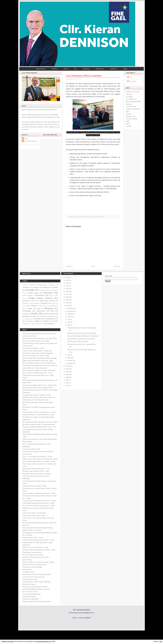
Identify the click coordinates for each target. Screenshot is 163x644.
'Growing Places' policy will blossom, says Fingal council (39, 338)
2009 (67, 374)
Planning (86, 69)
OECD (128, 124)
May (69, 325)
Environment (40, 295)
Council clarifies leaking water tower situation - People (39, 461)
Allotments (25, 285)
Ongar (30, 308)
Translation (28, 319)
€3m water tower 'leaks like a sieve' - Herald (36, 471)
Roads (35, 314)
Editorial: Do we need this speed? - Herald (35, 547)
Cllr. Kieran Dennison (31, 141)
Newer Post (69, 266)
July (69, 320)
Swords (56, 316)
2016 (67, 297)
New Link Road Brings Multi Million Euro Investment (83, 336)
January (70, 363)
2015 (67, 300)
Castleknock (46, 287)
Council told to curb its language (32, 567)
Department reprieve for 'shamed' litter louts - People (38, 415)
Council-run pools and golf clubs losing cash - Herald (38, 506)
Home (125, 69)
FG (76, 69)
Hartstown (34, 301)
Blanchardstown (42, 285)
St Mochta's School (45, 316)
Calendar (113, 69)
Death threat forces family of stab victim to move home (39, 397)
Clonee (55, 287)
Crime (50, 290)
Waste (30, 321)
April (69, 355)
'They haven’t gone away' (30, 579)
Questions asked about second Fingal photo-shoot (38, 388)
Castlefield (36, 287)
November (70, 311)
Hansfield (25, 301)
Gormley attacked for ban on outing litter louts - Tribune (39, 412)
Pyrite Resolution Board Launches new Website (81, 333)
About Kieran (41, 69)
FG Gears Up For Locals (30, 592)
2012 (67, 366)
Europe (51, 296)
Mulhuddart (53, 306)
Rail (52, 311)
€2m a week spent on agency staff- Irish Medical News (39, 363)
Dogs (55, 290)
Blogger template (8, 641)
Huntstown (25, 303)
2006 (67, 383)
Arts (32, 285)
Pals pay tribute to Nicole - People (33, 538)
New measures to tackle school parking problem (37, 574)
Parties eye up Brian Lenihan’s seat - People (36, 341)
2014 (67, 303)
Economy (76, 217)
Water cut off (49, 321)
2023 (67, 280)
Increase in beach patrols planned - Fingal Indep (37, 351)
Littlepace (34, 306)
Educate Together (27, 295)
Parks (39, 309)
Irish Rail (129, 126)
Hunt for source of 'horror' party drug (33, 577)
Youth (24, 324)
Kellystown (45, 303)
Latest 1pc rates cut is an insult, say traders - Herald (38, 562)
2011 (67, 369)
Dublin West (33, 293)
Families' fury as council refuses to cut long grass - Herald (40, 459)
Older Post (117, 266)
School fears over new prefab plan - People (36, 400)
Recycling (25, 314)
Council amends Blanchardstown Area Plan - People (38, 540)
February (70, 360)
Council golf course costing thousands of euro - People (39, 501)
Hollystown (52, 301)
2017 (67, 294)
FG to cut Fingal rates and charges (33, 555)
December (70, 308)
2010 (67, 372)
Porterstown (41, 311)
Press (66, 69)
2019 (67, 289)
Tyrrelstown (50, 319)
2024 (67, 277)
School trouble (27, 570)
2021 (67, 283)
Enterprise (83, 217)
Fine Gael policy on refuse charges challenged (36, 582)
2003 (67, 386)
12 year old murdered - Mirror (31, 449)
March (69, 358)
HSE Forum (100, 69)
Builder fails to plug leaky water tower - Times (36, 469)
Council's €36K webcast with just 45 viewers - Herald (38, 503)
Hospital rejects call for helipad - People (34, 486)
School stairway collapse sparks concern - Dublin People (40, 385)
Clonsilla (30, 290)
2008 (67, 377)
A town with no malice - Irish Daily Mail (34, 513)
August (69, 317)
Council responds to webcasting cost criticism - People (39, 493)
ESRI (128, 121)
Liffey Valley (25, 306)
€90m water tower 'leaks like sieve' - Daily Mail (36, 474)
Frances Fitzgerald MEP (133, 101)
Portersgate (27, 311)
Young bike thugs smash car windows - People (36, 395)
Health (42, 301)
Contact (55, 69)
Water (37, 321)
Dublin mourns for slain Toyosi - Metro (34, 515)
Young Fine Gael (131, 106)
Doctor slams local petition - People (33, 348)
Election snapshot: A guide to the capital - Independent (39, 370)
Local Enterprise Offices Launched (84, 76)
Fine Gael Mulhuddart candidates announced (36, 589)
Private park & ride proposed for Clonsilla (35, 587)
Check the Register (132, 119)
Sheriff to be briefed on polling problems (34, 565)
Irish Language (35, 303)
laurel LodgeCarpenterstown (35, 324)
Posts (130, 77)
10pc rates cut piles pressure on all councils (36, 557)
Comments (131, 81)
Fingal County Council (133, 92)
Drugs (24, 293)
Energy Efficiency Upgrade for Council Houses (81, 339)
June (69, 322)
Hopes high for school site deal (32, 552)
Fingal (88, 217)
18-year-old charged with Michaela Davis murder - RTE (39, 427)
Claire (26, 139)
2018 (67, 291)
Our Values (129, 97)
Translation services (28, 572)
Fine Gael (129, 94)
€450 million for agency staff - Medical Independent (38, 353)
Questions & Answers (29, 584)
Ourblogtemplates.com (44, 641)
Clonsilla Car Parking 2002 (30, 599)
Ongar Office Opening (29, 597)
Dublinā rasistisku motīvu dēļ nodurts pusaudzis (37, 601)
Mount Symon (43, 306)
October (70, 314)
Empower (129, 104)
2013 (67, 305)
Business (53, 285)
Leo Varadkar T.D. (131, 99)
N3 (23, 309)
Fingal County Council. (97, 217)
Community (42, 290)
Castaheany (26, 287)
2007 (67, 380)
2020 (67, 286)
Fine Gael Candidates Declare (32, 594)
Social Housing (27, 560)
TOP (161, 641)
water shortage (48, 324)
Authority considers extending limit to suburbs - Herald (39, 550)
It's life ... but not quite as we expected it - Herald (37, 456)
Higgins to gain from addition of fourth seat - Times (38, 361)
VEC (24, 321)
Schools (46, 314)
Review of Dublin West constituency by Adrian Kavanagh (40, 358)
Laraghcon (53, 303)
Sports (35, 316)
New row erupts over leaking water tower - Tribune (38, 373)
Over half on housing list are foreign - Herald (36, 356)
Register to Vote (131, 116)
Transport (37, 319)
